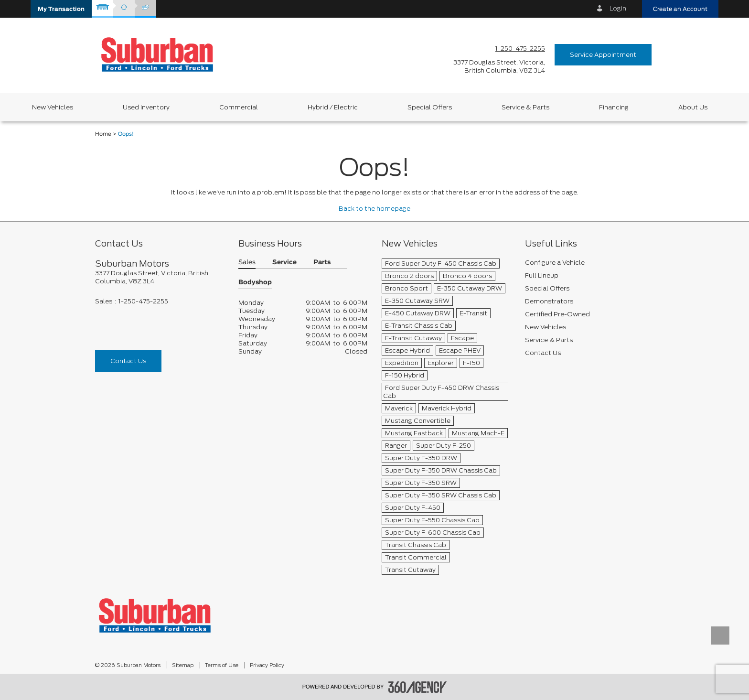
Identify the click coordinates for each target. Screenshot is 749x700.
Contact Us (128, 361)
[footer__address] (160, 277)
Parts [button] (322, 263)
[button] (61, 9)
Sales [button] (247, 263)
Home (103, 134)
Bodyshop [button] (255, 283)
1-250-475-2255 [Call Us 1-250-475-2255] (520, 48)
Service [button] (284, 263)
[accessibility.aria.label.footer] (417, 687)
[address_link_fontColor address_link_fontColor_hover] (499, 66)
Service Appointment (603, 55)
